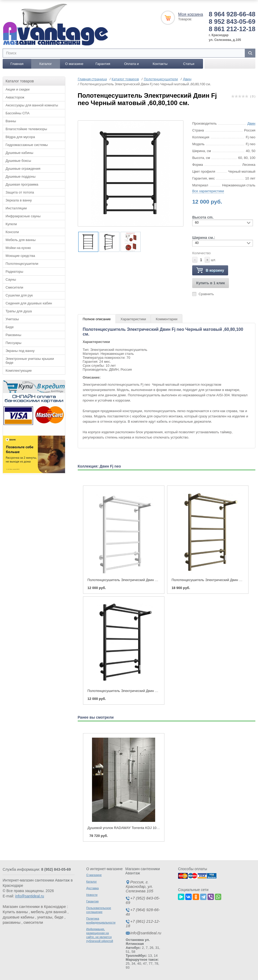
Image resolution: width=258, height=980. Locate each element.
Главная (17, 64)
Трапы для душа (19, 311)
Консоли (12, 232)
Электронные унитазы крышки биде (30, 361)
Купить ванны (15, 912)
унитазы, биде (50, 917)
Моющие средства (20, 256)
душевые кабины (18, 917)
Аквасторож (15, 97)
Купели (11, 224)
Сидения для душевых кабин (29, 303)
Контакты (160, 64)
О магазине (74, 64)
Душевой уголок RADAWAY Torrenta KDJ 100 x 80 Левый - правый (140, 828)
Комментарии (167, 319)
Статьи (189, 64)
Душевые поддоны (20, 176)
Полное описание (97, 319)
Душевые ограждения (23, 169)
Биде (10, 327)
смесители (33, 922)
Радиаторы (14, 272)
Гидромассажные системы (27, 145)
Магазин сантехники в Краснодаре (34, 906)
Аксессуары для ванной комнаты (32, 105)
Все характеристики (208, 191)
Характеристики (133, 319)
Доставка (92, 888)
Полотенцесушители (22, 264)
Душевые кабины (19, 153)
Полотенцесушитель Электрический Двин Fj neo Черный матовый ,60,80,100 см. (152, 691)
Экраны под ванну (20, 351)
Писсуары (13, 343)
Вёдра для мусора (20, 137)
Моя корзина (191, 14)
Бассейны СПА (18, 113)
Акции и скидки (18, 89)
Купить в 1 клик (211, 283)
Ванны (11, 121)
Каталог (46, 64)
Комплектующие (19, 371)
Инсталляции (16, 208)
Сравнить (206, 294)
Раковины (13, 335)
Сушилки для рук (19, 295)
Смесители (14, 287)
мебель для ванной (49, 912)
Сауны (11, 279)
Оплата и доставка (131, 65)
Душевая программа (22, 184)
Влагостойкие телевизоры (26, 129)
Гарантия (103, 64)
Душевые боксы (18, 161)
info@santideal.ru (29, 896)
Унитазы (12, 319)
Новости (92, 895)
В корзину (210, 270)
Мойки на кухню (18, 248)
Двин (251, 123)
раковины (11, 922)
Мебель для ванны (21, 240)
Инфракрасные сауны (23, 216)
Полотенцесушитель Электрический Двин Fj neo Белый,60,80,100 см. (143, 580)
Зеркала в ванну (19, 200)
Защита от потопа (20, 192)
